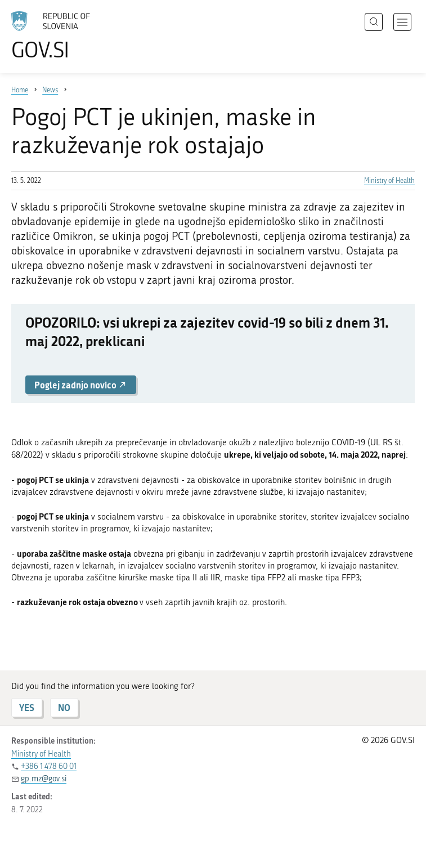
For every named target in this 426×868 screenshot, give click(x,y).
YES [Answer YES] (27, 707)
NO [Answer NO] (64, 707)
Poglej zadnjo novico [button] (81, 385)
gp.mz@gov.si (44, 779)
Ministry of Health (389, 181)
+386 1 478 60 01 (49, 766)
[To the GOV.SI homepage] (68, 35)
